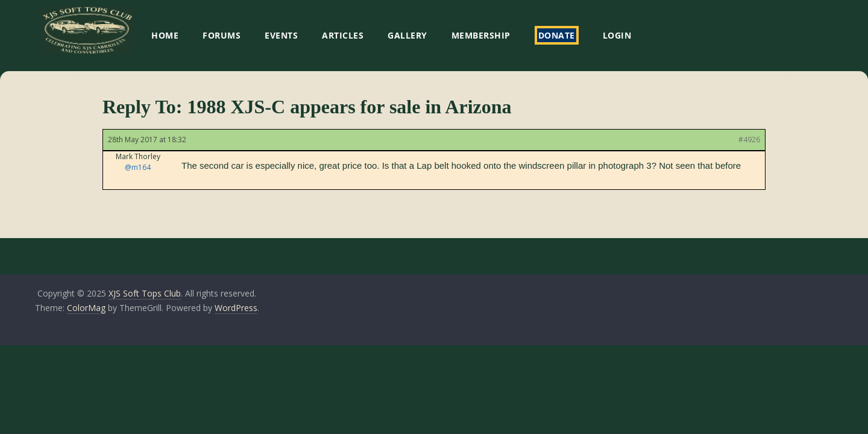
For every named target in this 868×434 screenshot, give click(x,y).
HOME (165, 35)
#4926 (749, 140)
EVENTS (281, 35)
